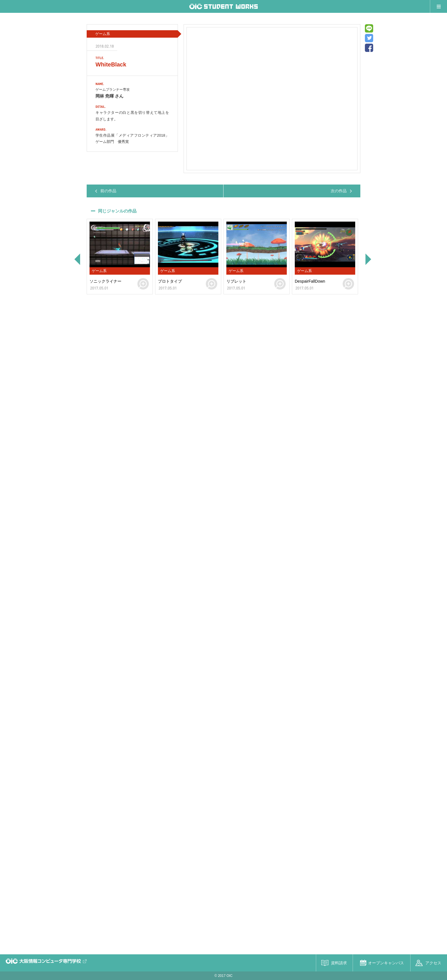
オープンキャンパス (386, 963)
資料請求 (339, 963)
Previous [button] (77, 259)
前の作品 (108, 191)
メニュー (438, 6)
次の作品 (339, 191)
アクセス (433, 963)
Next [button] (369, 259)
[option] (120, 257)
